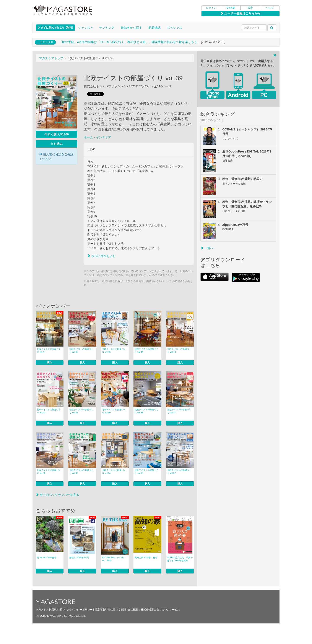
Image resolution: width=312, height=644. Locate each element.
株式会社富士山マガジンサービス (160, 610)
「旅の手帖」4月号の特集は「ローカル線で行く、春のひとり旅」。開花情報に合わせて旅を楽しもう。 (130, 42)
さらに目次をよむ (101, 256)
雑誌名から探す (131, 28)
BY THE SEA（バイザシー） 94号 (114, 559)
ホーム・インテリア (97, 137)
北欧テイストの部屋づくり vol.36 (49, 472)
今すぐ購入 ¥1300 (57, 134)
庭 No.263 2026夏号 (47, 558)
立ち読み (57, 144)
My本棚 (231, 8)
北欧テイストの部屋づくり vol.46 (81, 351)
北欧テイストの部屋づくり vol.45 (114, 351)
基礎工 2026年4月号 (79, 558)
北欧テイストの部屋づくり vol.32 (179, 472)
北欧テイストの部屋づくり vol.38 (146, 411)
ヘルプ (270, 8)
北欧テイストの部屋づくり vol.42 (49, 411)
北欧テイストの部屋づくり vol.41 (81, 411)
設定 (250, 8)
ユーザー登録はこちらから (240, 13)
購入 (50, 363)
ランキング (107, 28)
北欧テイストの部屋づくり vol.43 (179, 351)
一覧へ (207, 248)
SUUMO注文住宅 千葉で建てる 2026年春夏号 (180, 559)
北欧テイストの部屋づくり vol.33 (146, 472)
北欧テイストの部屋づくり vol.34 (114, 472)
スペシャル (175, 28)
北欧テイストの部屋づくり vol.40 (114, 411)
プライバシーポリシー (80, 610)
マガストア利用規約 (47, 610)
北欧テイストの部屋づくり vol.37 (179, 411)
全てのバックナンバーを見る (57, 495)
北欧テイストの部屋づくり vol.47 (49, 351)
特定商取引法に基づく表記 (110, 610)
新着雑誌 (154, 28)
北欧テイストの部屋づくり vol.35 (81, 472)
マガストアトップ (51, 58)
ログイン (211, 8)
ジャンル (85, 28)
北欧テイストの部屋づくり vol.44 (146, 351)
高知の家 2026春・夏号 (146, 558)
